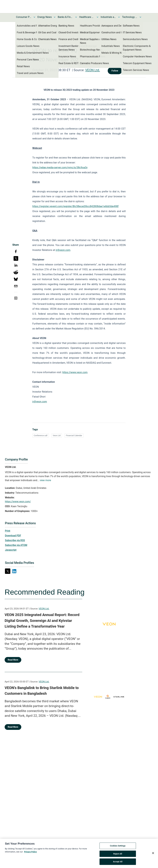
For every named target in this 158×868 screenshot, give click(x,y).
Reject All (118, 855)
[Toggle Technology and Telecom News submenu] (140, 17)
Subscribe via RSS (15, 540)
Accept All (118, 863)
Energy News (45, 17)
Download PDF (13, 536)
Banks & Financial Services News (65, 17)
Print (8, 531)
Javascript (11, 550)
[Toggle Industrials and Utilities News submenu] (119, 17)
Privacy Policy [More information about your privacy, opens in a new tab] (30, 853)
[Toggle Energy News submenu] (55, 17)
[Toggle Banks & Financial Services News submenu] (76, 17)
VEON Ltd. (93, 70)
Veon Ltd (57, 435)
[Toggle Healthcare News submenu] (98, 17)
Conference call (41, 435)
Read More (13, 660)
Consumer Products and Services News (24, 17)
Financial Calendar (74, 435)
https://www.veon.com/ (18, 502)
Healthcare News (87, 17)
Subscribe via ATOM (16, 545)
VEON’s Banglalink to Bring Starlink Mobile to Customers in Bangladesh (42, 691)
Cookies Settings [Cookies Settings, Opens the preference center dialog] (118, 848)
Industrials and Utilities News (108, 17)
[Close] (153, 855)
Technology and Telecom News (130, 17)
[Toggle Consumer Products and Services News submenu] (34, 17)
